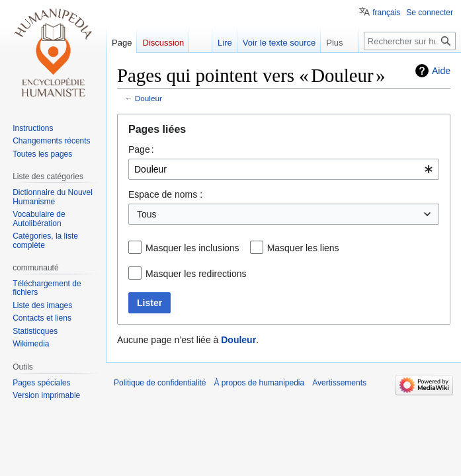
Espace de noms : (165, 194)
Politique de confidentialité (160, 383)
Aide (441, 71)
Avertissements (339, 383)
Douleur (148, 98)
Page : (141, 149)
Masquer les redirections (196, 274)
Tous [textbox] (147, 214)
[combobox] (284, 169)
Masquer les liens (303, 248)
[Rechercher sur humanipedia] (410, 41)
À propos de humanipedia (259, 383)
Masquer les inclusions (192, 248)
